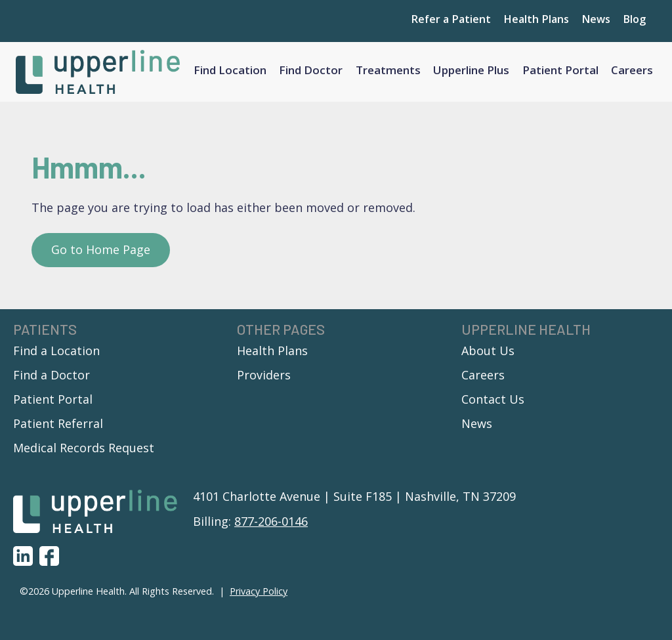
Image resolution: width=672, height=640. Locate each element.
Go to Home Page (101, 253)
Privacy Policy (259, 595)
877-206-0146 (271, 525)
